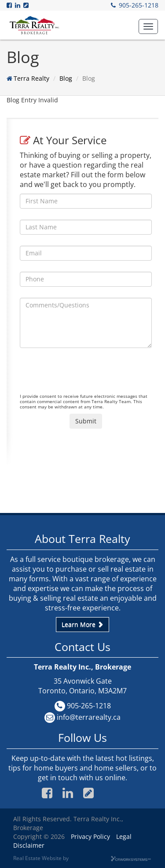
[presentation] (87, 376)
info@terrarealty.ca (89, 717)
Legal (124, 836)
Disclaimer (29, 845)
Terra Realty (31, 78)
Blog (66, 78)
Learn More (82, 624)
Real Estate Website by (41, 858)
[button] (148, 26)
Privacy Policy (90, 836)
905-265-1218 (139, 5)
